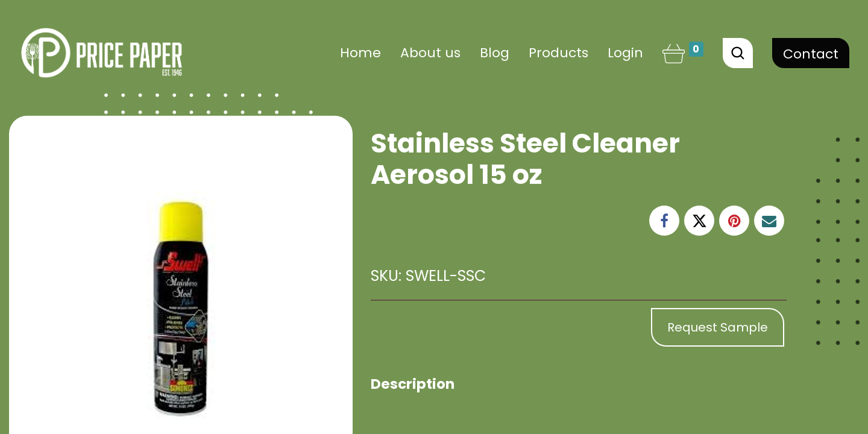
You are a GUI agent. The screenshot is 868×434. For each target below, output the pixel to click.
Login (625, 53)
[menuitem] (360, 53)
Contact (811, 54)
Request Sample (718, 327)
